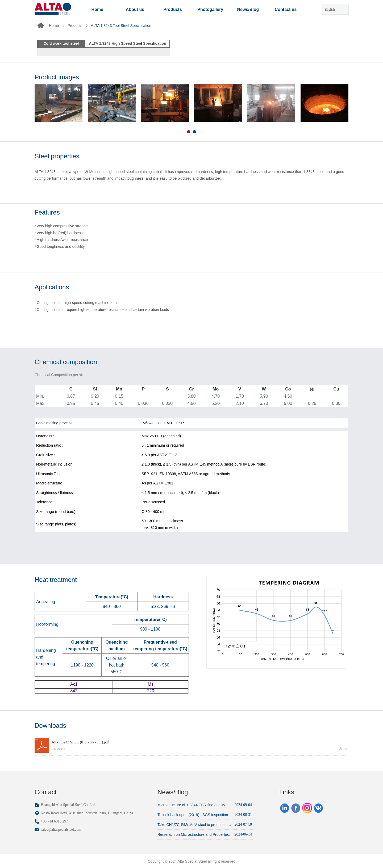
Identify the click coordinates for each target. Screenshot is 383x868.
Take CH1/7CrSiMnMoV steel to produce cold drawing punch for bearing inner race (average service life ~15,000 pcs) (195, 825)
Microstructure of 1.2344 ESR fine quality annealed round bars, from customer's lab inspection (195, 805)
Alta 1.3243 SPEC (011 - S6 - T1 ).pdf (80, 742)
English (330, 10)
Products (75, 26)
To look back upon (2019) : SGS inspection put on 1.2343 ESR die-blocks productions (195, 815)
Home (54, 26)
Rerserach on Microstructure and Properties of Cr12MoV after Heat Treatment (195, 834)
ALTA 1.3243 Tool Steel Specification (121, 26)
